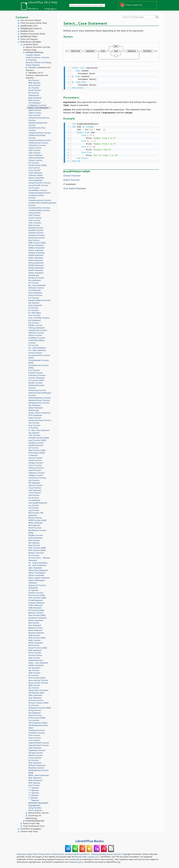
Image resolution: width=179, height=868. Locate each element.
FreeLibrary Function (37, 375)
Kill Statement (34, 483)
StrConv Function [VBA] (38, 703)
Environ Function (35, 295)
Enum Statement (35, 293)
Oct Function (34, 555)
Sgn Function (34, 670)
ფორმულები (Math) (29, 36)
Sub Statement (35, 713)
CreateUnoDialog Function (39, 193)
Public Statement (36, 605)
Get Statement (35, 405)
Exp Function (34, 323)
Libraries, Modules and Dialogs (39, 62)
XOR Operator (34, 783)
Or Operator (33, 590)
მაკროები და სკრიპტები (31, 42)
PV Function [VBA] (36, 610)
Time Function (34, 735)
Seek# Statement (36, 660)
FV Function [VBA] (36, 380)
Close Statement (35, 173)
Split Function (34, 685)
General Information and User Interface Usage (37, 48)
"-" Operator (34, 788)
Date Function (34, 225)
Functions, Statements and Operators (38, 69)
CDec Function (35, 153)
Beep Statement (35, 98)
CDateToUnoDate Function (40, 140)
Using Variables (35, 808)
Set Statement (34, 668)
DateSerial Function (37, 235)
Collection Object (36, 175)
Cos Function (34, 188)
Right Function (35, 640)
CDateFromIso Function (38, 143)
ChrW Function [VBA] (37, 165)
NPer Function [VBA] (37, 548)
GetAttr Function (35, 383)
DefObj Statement (36, 265)
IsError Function (35, 465)
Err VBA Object (35, 313)
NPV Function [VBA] (37, 550)
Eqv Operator (34, 303)
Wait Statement (35, 763)
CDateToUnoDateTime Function (38, 124)
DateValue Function (37, 238)
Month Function (35, 528)
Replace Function (36, 628)
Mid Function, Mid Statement (36, 514)
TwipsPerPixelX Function (39, 743)
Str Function (34, 705)
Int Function (33, 448)
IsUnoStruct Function (37, 478)
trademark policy (76, 862)
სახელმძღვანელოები (35, 821)
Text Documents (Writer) (31, 20)
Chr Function (34, 163)
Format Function (35, 353)
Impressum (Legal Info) (27, 854)
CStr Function (34, 215)
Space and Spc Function (38, 680)
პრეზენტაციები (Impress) (31, 28)
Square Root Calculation (39, 690)
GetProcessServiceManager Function (40, 394)
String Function (35, 710)
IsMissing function (36, 468)
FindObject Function (37, 338)
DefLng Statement (36, 263)
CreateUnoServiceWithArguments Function (40, 204)
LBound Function (35, 485)
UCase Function (35, 758)
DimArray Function (36, 278)
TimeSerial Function (37, 730)
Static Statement (35, 695)
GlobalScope (34, 95)
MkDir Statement (36, 523)
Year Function (34, 785)
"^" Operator (34, 800)
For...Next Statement (37, 348)
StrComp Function (36, 700)
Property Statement (37, 603)
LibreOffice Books (90, 841)
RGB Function (34, 635)
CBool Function (35, 110)
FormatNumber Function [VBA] (39, 362)
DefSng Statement (36, 268)
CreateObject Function (38, 190)
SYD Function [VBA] (37, 718)
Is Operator (33, 455)
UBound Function (36, 755)
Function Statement (37, 378)
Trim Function (34, 740)
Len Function (34, 498)
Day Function (34, 240)
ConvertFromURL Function (40, 183)
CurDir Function (35, 218)
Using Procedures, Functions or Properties (38, 59)
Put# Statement (35, 608)
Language (49, 9)
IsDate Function (35, 460)
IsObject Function (36, 475)
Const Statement (35, 180)
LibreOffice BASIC (31, 44)
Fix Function (33, 345)
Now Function (34, 545)
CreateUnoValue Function (39, 210)
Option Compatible (36, 178)
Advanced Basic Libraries (39, 813)
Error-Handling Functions (39, 318)
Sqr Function (34, 688)
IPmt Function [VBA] (37, 450)
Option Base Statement (38, 570)
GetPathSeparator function (40, 398)
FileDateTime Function (38, 330)
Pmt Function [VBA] (37, 595)
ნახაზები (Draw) (27, 31)
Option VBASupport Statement (37, 582)
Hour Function (34, 425)
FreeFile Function (36, 373)
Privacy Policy (45, 854)
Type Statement (35, 748)
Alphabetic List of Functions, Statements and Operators (37, 75)
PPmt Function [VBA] (37, 598)
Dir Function (34, 283)
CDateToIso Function (37, 145)
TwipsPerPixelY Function (39, 745)
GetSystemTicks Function (39, 403)
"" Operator (33, 798)
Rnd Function (34, 645)
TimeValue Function (37, 733)
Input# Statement (36, 445)
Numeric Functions (36, 553)
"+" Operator (34, 793)
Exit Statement (35, 320)
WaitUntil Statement (37, 765)
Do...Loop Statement (37, 285)
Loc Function (34, 505)
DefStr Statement (36, 270)
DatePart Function (36, 233)
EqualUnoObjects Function (40, 300)
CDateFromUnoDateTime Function (39, 119)
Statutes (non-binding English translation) (71, 854)
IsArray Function (35, 458)
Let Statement (34, 500)
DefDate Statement (37, 253)
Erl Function (33, 308)
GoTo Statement (35, 415)
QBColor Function (36, 613)
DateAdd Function (36, 228)
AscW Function (35, 90)
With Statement (35, 778)
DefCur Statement (36, 250)
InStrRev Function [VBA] (39, 438)
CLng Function (34, 170)
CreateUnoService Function (40, 200)
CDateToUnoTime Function (40, 133)
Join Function (34, 480)
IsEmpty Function (36, 463)
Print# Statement (36, 600)
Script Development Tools (34, 826)
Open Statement (35, 568)
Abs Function (34, 80)
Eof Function (34, 298)
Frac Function (34, 370)
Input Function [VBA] (37, 440)
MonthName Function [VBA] (37, 532)
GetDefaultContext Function (36, 387)
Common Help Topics (29, 831)
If (64, 184)
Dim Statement (35, 280)
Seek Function (34, 658)
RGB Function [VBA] (37, 638)
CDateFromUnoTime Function (37, 129)
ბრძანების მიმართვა (35, 52)
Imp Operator (34, 433)
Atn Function (34, 93)
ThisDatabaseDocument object (38, 727)
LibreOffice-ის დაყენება (31, 829)
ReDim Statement (36, 620)
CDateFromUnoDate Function (37, 137)
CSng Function (35, 213)
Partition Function (36, 593)
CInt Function (34, 168)
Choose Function (35, 160)
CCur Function (34, 115)
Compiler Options (33, 55)
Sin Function (34, 675)
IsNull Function (35, 470)
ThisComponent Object (38, 723)
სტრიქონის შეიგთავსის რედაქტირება (38, 804)
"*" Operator (34, 790)
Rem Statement (35, 625)
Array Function (35, 85)
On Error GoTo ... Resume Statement (39, 559)
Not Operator (34, 543)
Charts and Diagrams (29, 39)
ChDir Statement (35, 155)
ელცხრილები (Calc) (29, 26)
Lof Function (34, 508)
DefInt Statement (36, 260)
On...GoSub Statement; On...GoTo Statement (38, 564)
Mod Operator (34, 525)
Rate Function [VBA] (37, 615)
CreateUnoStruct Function (39, 208)
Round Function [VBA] (38, 648)
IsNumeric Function (37, 473)
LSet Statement (35, 490)
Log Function (34, 510)
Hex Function (34, 423)
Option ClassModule (37, 573)
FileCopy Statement (37, 328)
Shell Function (34, 673)
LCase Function (35, 488)
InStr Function (34, 435)
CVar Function (34, 220)
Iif (64, 188)
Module (32, 9)
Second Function (35, 655)
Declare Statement (36, 245)
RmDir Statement (36, 643)
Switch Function (35, 715)
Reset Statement (35, 630)
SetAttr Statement (36, 665)
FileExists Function (36, 333)
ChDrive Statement (36, 158)
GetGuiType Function (37, 390)
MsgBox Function (36, 535)
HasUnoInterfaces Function (40, 420)
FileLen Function (35, 335)
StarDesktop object (36, 693)
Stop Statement (35, 698)
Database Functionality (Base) (33, 34)
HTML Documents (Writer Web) (34, 23)
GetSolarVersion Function (39, 400)
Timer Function (35, 738)
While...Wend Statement (39, 775)
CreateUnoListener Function (36, 197)
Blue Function (34, 100)
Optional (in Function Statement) (37, 587)
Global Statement (36, 408)
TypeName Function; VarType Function (37, 752)
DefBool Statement (36, 248)
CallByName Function (37, 105)
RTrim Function (35, 653)
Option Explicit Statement (39, 578)
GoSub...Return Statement (39, 413)
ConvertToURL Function (38, 185)
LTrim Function (35, 493)
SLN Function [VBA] (37, 678)
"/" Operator (33, 795)
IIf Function (33, 428)
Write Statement (35, 780)
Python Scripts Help (31, 823)
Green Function (35, 418)
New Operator (34, 540)
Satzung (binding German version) (106, 854)
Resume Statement (36, 633)
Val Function (34, 760)
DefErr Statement (36, 258)
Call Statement (35, 103)
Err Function (34, 310)
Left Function (34, 495)
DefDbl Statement (36, 255)
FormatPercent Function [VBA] (38, 367)
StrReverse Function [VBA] (40, 708)
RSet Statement (35, 650)
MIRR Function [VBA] (37, 520)
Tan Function (34, 720)
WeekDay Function (36, 768)
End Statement (35, 290)
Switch (72, 188)
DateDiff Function (36, 230)
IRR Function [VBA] (37, 453)
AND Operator (34, 83)
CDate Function (35, 148)
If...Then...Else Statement (39, 430)
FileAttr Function (35, 325)
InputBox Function (36, 443)
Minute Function (35, 518)
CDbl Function (34, 150)
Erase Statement (35, 305)
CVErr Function (35, 223)
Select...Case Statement (38, 108)
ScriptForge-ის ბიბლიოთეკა (33, 817)
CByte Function (35, 113)
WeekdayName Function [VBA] (39, 772)
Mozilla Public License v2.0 (87, 857)
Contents (22, 17)
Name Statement (35, 538)
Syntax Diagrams (33, 65)
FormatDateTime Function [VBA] (39, 357)
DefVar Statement (36, 273)
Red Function (34, 623)
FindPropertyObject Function (37, 342)
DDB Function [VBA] (37, 243)
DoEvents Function (36, 288)
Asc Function (34, 88)
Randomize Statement (38, 618)
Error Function (34, 315)
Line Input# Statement (38, 503)
